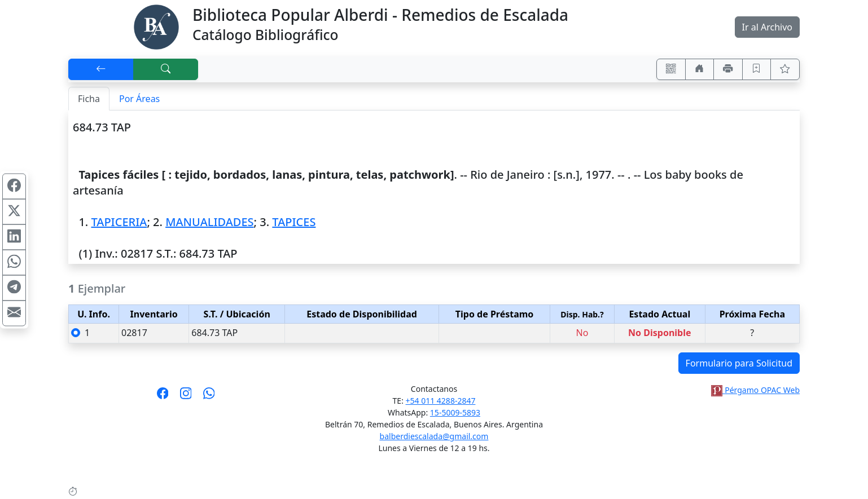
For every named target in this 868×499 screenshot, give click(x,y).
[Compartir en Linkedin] (14, 237)
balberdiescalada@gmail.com (434, 436)
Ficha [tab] (89, 99)
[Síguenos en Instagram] (186, 397)
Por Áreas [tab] (139, 99)
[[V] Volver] (101, 69)
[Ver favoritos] (785, 69)
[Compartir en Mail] (14, 313)
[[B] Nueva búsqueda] (166, 69)
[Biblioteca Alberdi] (156, 26)
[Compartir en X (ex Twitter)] (14, 211)
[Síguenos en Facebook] (163, 397)
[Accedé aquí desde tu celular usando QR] (671, 69)
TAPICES (294, 222)
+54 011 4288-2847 (441, 401)
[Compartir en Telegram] (14, 288)
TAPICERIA (119, 222)
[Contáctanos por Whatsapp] (209, 397)
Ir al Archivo (767, 27)
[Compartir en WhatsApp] (14, 262)
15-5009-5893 (455, 412)
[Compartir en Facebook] (14, 186)
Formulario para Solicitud (739, 363)
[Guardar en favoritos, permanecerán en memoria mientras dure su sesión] (757, 69)
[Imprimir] (728, 69)
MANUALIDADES (209, 222)
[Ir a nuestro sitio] (700, 69)
